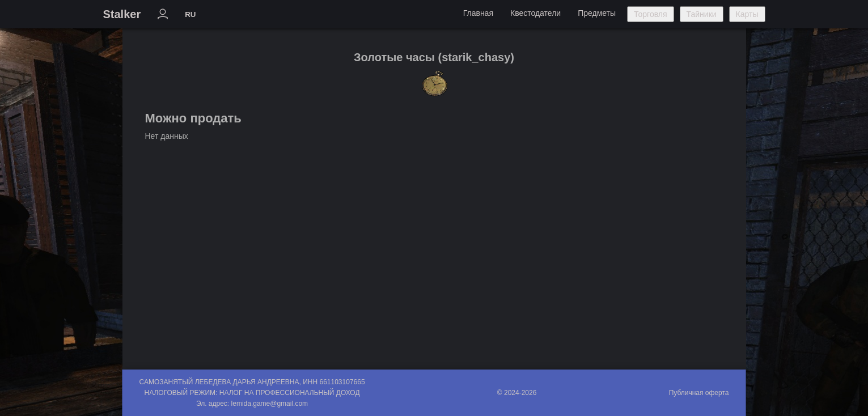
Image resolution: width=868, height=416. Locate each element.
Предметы (597, 13)
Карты (747, 14)
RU (190, 14)
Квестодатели (535, 13)
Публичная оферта (699, 393)
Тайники (702, 14)
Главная (478, 13)
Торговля (650, 14)
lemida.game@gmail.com (270, 404)
